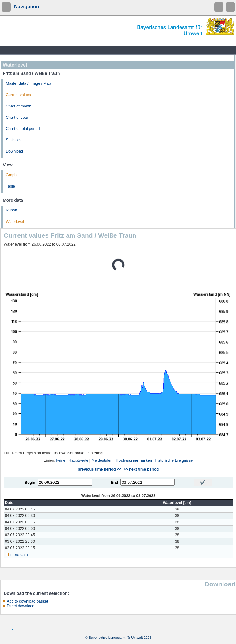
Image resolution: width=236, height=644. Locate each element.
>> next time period (141, 469)
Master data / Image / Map (28, 83)
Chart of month (19, 106)
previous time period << (100, 469)
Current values (18, 95)
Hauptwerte (78, 460)
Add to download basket (27, 601)
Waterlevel (15, 222)
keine (61, 460)
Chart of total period (23, 129)
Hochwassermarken (134, 460)
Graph (11, 175)
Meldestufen (102, 460)
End (115, 483)
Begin (30, 483)
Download (14, 151)
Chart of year (17, 118)
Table (10, 186)
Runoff (11, 210)
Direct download (21, 606)
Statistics (13, 140)
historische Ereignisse (174, 460)
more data (19, 555)
